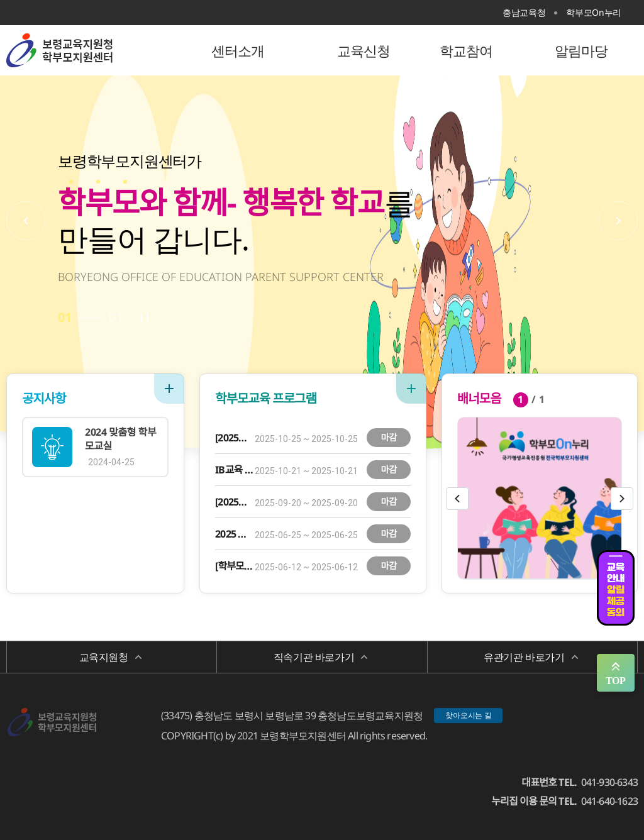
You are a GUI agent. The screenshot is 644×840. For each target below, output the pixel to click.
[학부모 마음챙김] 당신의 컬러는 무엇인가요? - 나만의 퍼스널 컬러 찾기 (234, 566)
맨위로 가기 (616, 673)
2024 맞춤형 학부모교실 (120, 439)
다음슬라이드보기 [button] (622, 499)
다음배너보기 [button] (618, 221)
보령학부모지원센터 (88, 50)
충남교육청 (524, 12)
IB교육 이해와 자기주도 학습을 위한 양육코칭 (234, 470)
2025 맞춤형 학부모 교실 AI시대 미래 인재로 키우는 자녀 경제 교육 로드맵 (234, 534)
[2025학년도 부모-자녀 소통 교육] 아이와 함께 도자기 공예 (234, 438)
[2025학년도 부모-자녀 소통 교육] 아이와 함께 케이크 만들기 (234, 502)
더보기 (169, 389)
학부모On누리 (594, 12)
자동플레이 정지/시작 (145, 318)
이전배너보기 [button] (26, 221)
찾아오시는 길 (468, 715)
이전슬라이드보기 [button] (457, 499)
